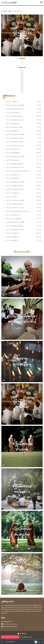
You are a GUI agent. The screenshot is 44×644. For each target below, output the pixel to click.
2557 (22, 86)
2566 (22, 72)
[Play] (36, 642)
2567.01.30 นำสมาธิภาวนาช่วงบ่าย (15, 167)
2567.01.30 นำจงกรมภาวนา (13, 160)
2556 (22, 88)
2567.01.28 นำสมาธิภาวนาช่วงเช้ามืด (15, 105)
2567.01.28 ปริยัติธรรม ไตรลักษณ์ (14, 116)
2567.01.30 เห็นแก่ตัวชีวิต (13, 178)
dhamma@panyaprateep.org (10, 624)
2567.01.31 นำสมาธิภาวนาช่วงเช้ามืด (15, 182)
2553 (22, 92)
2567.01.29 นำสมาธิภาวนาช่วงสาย (15, 138)
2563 (22, 74)
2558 (22, 84)
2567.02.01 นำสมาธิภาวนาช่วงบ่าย (15, 208)
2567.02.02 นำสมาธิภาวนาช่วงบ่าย (15, 230)
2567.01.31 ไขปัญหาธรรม (13, 193)
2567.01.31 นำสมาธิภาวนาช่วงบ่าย (15, 189)
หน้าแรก (5, 11)
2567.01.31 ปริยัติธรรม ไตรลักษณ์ (14, 186)
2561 (22, 78)
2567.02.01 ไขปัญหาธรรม (13, 215)
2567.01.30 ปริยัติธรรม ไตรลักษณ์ (14, 164)
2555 (22, 90)
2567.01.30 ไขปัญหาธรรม (13, 175)
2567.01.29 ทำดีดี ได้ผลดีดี (13, 153)
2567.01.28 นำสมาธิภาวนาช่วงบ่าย (15, 120)
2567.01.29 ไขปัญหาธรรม (13, 149)
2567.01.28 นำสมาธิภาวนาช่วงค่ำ (14, 127)
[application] (22, 642)
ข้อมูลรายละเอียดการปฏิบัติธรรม (10, 626)
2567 (22, 70)
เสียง (10, 11)
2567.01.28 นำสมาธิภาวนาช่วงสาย (15, 109)
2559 (22, 82)
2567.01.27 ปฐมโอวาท (12, 102)
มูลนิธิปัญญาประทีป (8, 621)
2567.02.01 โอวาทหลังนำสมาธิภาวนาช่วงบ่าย (17, 211)
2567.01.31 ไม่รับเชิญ (12, 197)
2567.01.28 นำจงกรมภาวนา (13, 113)
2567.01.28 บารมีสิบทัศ (12, 131)
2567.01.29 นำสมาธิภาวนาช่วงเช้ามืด (15, 134)
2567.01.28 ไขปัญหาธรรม (13, 124)
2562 (22, 76)
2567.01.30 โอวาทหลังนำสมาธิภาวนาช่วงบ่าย (17, 171)
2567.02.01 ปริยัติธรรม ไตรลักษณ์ (14, 204)
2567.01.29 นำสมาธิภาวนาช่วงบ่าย (15, 145)
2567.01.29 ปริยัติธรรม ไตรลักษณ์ (14, 142)
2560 (22, 80)
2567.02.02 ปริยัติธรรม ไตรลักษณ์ (14, 226)
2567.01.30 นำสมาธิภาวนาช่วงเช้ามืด (15, 156)
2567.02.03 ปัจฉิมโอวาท (12, 240)
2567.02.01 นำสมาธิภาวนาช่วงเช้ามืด (15, 200)
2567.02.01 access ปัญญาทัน (14, 219)
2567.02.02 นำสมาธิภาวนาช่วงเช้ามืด (15, 222)
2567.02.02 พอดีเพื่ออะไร (13, 237)
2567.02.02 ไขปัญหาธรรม (13, 233)
